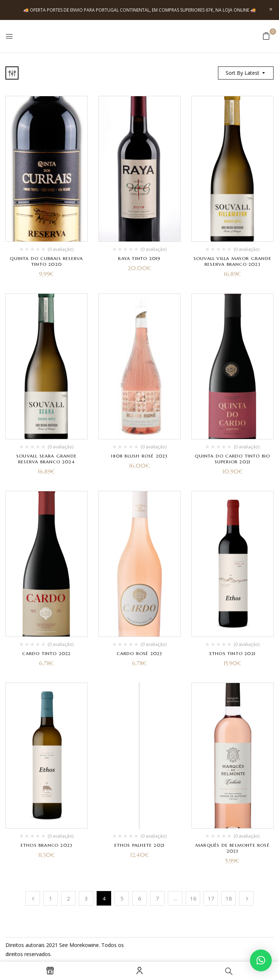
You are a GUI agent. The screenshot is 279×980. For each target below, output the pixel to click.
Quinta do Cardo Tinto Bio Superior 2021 (232, 459)
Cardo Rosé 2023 (139, 653)
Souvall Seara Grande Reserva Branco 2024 (46, 459)
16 (193, 898)
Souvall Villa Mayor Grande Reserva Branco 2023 (232, 261)
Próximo (246, 898)
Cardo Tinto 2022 (46, 653)
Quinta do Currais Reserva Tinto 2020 (46, 261)
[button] (266, 36)
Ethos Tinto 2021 (232, 653)
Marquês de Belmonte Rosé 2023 (232, 848)
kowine (90, 945)
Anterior (33, 898)
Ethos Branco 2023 (46, 845)
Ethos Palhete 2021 (140, 845)
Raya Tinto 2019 (139, 258)
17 (211, 898)
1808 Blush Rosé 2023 (139, 456)
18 (229, 898)
